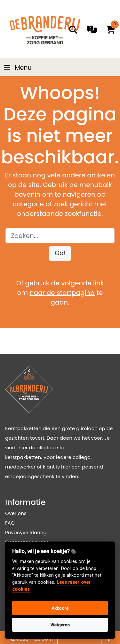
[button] (60, 253)
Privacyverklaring (26, 532)
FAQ (10, 523)
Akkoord (60, 608)
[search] (73, 30)
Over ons (16, 513)
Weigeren (60, 625)
